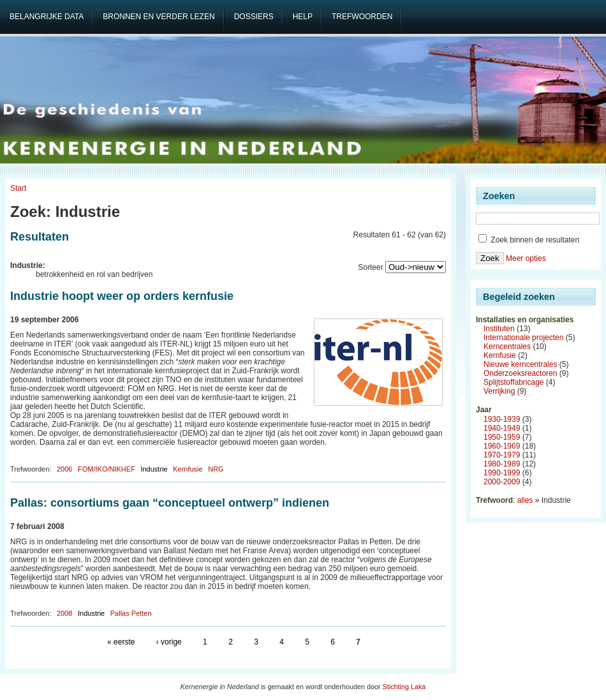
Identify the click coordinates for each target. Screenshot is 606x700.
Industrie (154, 469)
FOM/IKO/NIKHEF (107, 469)
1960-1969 (502, 446)
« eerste (121, 642)
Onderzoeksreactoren (520, 373)
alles (525, 500)
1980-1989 (502, 464)
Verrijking (499, 391)
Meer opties (526, 258)
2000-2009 (502, 482)
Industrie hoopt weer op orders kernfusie (122, 296)
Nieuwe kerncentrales (520, 364)
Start (18, 188)
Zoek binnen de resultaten (529, 240)
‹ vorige (169, 642)
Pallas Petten (131, 613)
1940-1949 (502, 428)
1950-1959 (502, 437)
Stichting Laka (404, 687)
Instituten (499, 329)
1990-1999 (502, 473)
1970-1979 (502, 455)
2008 (64, 613)
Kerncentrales (507, 346)
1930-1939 (502, 419)
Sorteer (370, 267)
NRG (216, 469)
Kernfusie (188, 469)
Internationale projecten (523, 338)
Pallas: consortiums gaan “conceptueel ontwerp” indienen (170, 503)
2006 (64, 469)
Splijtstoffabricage (514, 382)
